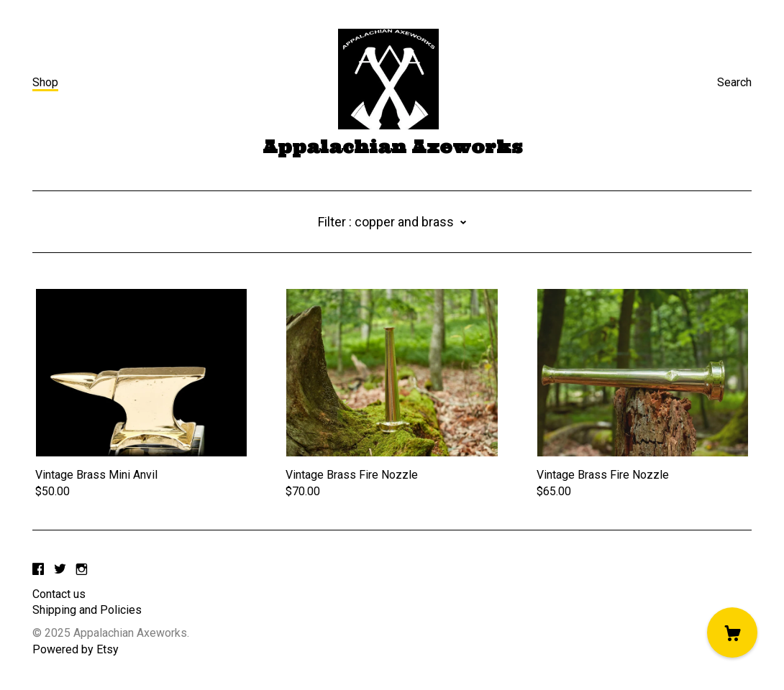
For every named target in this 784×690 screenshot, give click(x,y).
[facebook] (38, 570)
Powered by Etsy (76, 649)
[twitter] (60, 570)
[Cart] (732, 632)
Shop (45, 82)
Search (734, 82)
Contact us (59, 594)
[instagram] (82, 570)
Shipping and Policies (87, 610)
